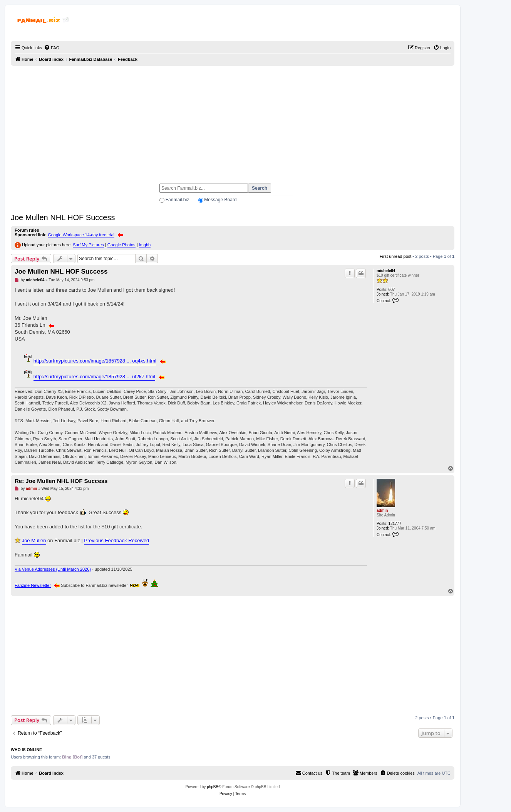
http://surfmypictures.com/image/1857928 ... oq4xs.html (95, 361)
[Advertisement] (233, 121)
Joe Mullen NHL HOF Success (63, 217)
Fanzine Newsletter (33, 585)
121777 (395, 524)
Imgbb (145, 245)
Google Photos (121, 245)
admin (382, 510)
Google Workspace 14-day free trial (81, 235)
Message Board (220, 200)
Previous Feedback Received (116, 540)
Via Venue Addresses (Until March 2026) (53, 569)
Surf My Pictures (88, 245)
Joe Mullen (34, 540)
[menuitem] (52, 48)
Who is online (26, 750)
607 (392, 290)
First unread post (396, 256)
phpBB (213, 787)
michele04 (386, 271)
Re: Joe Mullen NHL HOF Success (61, 481)
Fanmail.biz (177, 200)
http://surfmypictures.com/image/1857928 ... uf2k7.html (94, 377)
